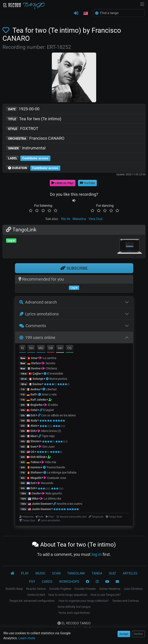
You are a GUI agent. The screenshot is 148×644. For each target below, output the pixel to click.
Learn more (27, 638)
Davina (36, 368)
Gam (34, 447)
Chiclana (51, 368)
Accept (124, 634)
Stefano (36, 472)
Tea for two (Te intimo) (34, 119)
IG (22, 348)
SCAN (56, 573)
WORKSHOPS (69, 582)
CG (70, 348)
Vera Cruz (96, 219)
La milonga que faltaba (62, 472)
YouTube (87, 183)
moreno (36, 467)
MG (41, 348)
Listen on (63, 183)
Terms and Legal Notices (74, 613)
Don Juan (49, 447)
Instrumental (26, 148)
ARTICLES (130, 573)
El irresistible (55, 374)
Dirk (33, 431)
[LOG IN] (76, 13)
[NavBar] (142, 4)
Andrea (35, 389)
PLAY (25, 573)
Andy (34, 421)
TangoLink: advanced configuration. (32, 601)
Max (33, 436)
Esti (33, 415)
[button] (86, 13)
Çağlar (37, 374)
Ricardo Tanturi (36, 589)
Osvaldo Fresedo (85, 589)
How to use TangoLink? (106, 595)
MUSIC (40, 573)
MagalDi (36, 478)
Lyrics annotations (39, 314)
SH (31, 348)
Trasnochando (56, 467)
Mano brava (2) (51, 431)
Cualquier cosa (57, 478)
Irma (34, 358)
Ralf (33, 394)
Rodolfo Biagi (14, 589)
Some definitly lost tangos (74, 607)
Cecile (36, 493)
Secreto (50, 363)
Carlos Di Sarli (36, 595)
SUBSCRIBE (74, 268)
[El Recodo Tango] (12, 573)
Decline (138, 634)
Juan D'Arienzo (133, 589)
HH (60, 348)
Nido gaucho (54, 493)
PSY (32, 582)
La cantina (50, 358)
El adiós (53, 405)
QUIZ (112, 573)
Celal (34, 410)
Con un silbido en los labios (58, 415)
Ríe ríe (66, 219)
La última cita (52, 499)
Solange (38, 379)
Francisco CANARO (35, 139)
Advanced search (38, 302)
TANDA (97, 573)
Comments (33, 326)
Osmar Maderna (110, 589)
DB (51, 348)
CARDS (47, 582)
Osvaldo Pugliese (60, 589)
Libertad (51, 389)
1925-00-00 (23, 109)
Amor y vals (49, 394)
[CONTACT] (117, 582)
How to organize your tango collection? (84, 601)
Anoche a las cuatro (70, 504)
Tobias (35, 462)
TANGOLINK (76, 573)
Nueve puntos (58, 379)
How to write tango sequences (68, 595)
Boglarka (36, 405)
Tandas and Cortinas (126, 601)
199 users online (37, 338)
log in (97, 554)
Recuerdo (47, 483)
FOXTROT (22, 129)
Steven (35, 441)
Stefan (36, 363)
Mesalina (79, 219)
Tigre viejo (48, 436)
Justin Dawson (41, 504)
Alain (34, 426)
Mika (35, 499)
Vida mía (51, 462)
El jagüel (48, 410)
